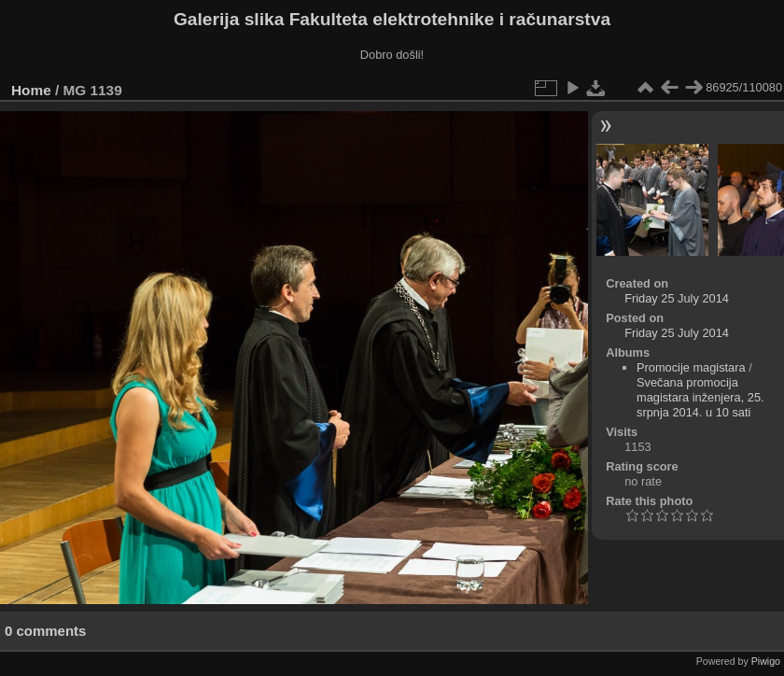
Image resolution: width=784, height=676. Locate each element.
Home (31, 90)
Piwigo (766, 661)
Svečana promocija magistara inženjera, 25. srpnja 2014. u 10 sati (700, 397)
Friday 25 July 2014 (677, 298)
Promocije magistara (691, 367)
